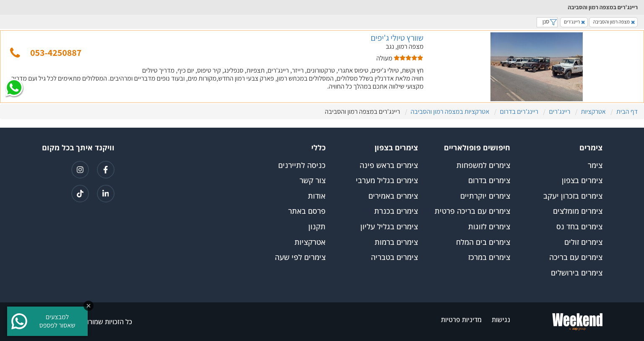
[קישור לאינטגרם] (80, 170)
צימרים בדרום (489, 181)
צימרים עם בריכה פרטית (472, 211)
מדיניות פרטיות (461, 320)
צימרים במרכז (489, 257)
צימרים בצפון (582, 181)
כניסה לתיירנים (302, 165)
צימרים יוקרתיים (485, 196)
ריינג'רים (574, 22)
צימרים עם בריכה (576, 257)
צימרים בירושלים (577, 273)
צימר (595, 165)
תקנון (317, 227)
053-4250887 (56, 52)
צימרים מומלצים (578, 211)
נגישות (501, 320)
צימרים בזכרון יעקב (573, 196)
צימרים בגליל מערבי (387, 181)
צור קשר (313, 181)
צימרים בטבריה (394, 257)
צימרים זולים (583, 242)
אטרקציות (310, 242)
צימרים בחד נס (579, 227)
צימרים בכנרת (396, 211)
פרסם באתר (307, 211)
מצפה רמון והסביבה (614, 22)
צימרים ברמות (396, 242)
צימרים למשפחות (483, 165)
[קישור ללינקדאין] (106, 194)
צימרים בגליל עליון (389, 227)
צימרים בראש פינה (389, 165)
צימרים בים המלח (483, 242)
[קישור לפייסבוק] (106, 170)
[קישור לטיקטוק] (80, 194)
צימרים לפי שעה (300, 257)
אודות (317, 196)
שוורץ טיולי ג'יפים (397, 38)
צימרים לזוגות (489, 227)
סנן (547, 21)
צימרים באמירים (393, 196)
